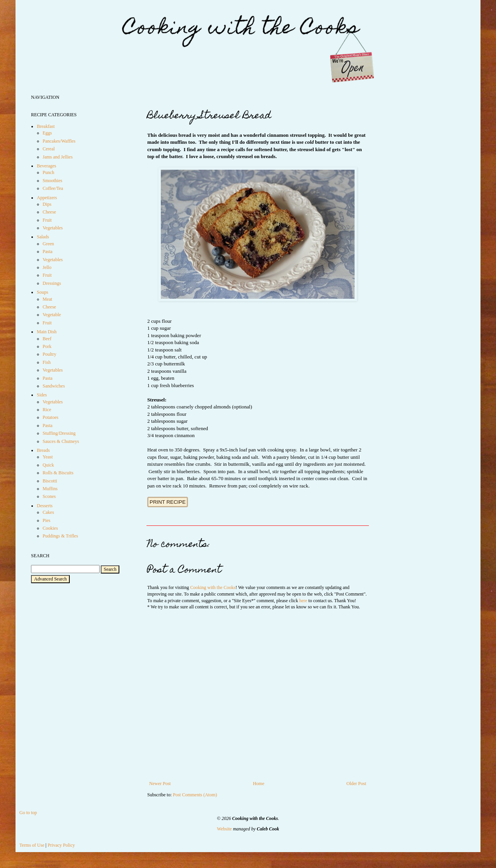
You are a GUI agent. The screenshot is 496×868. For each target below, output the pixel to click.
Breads (43, 450)
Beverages (46, 166)
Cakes (48, 512)
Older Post (356, 784)
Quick (48, 465)
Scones (49, 496)
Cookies (50, 528)
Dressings (52, 283)
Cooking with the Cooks (213, 587)
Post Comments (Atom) (195, 795)
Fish (47, 362)
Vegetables (53, 228)
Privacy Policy (61, 845)
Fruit (47, 220)
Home (259, 784)
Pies (46, 520)
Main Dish (47, 332)
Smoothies (53, 181)
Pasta (47, 251)
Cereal (49, 149)
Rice (47, 410)
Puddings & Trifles (60, 536)
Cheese (49, 212)
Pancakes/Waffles (59, 141)
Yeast (48, 457)
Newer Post (160, 784)
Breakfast (46, 126)
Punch (48, 172)
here (303, 601)
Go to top (28, 813)
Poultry (49, 354)
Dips (47, 204)
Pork (47, 346)
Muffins (50, 489)
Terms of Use (32, 845)
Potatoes (51, 417)
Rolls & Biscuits (58, 473)
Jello (47, 267)
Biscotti (50, 481)
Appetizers (47, 198)
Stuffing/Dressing (59, 433)
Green (48, 244)
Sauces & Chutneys (61, 441)
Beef (47, 339)
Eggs (47, 133)
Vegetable (52, 315)
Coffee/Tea (53, 188)
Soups (42, 292)
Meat (47, 299)
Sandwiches (54, 386)
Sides (42, 395)
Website (224, 829)
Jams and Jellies (58, 157)
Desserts (45, 506)
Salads (43, 237)
